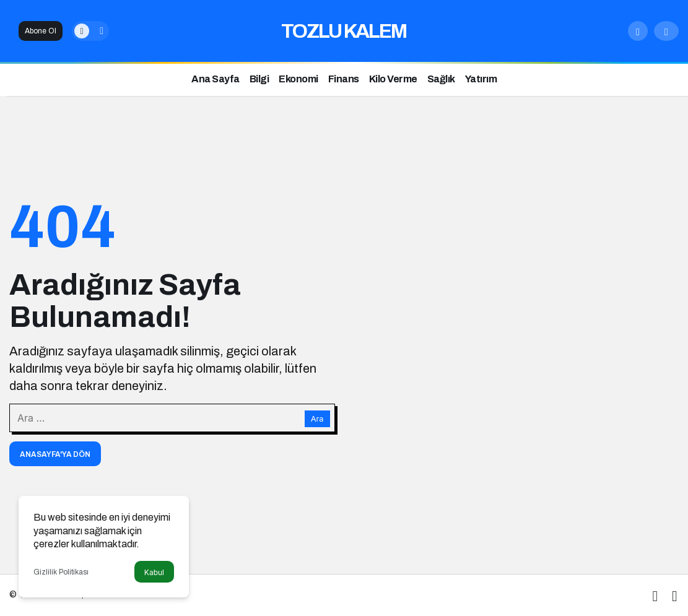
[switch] (90, 31)
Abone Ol (41, 31)
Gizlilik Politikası (61, 572)
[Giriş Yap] (666, 31)
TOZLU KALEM (344, 31)
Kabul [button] (154, 572)
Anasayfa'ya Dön (55, 454)
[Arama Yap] (638, 31)
